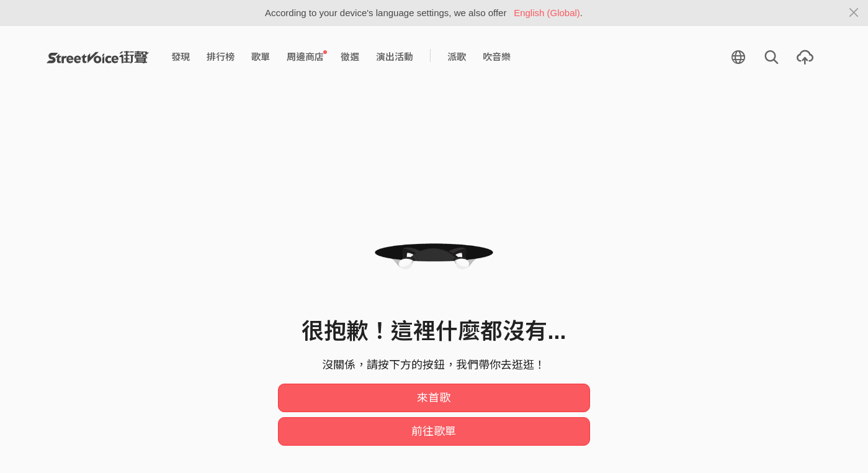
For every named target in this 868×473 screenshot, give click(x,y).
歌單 (261, 57)
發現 (181, 57)
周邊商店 (307, 56)
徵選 (350, 57)
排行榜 (221, 57)
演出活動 (395, 57)
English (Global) (547, 13)
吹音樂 (497, 57)
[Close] (854, 13)
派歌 (457, 57)
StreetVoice (98, 57)
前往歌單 (434, 431)
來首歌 (434, 398)
